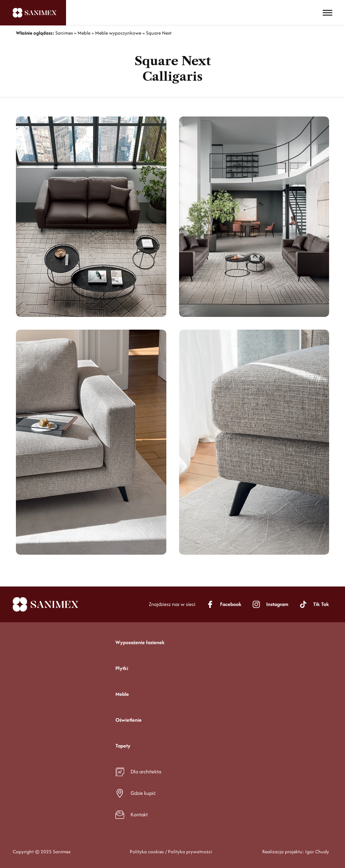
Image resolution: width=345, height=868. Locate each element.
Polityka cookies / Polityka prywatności (171, 851)
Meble (122, 694)
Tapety (123, 746)
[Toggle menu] (327, 13)
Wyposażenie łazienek (140, 642)
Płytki (122, 668)
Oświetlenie (129, 720)
